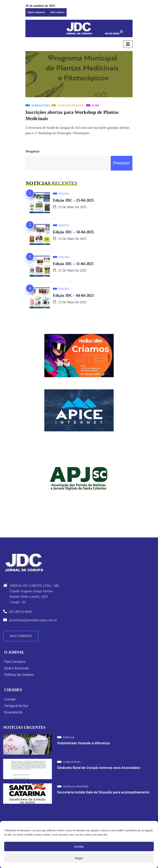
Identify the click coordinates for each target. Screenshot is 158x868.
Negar (79, 858)
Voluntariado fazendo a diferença (83, 743)
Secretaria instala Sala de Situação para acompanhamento (103, 792)
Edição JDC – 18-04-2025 (73, 232)
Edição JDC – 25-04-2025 (73, 200)
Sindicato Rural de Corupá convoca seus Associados (99, 768)
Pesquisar (33, 151)
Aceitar (79, 846)
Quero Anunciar (36, 12)
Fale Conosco (57, 12)
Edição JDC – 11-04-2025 (73, 264)
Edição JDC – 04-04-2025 (73, 295)
